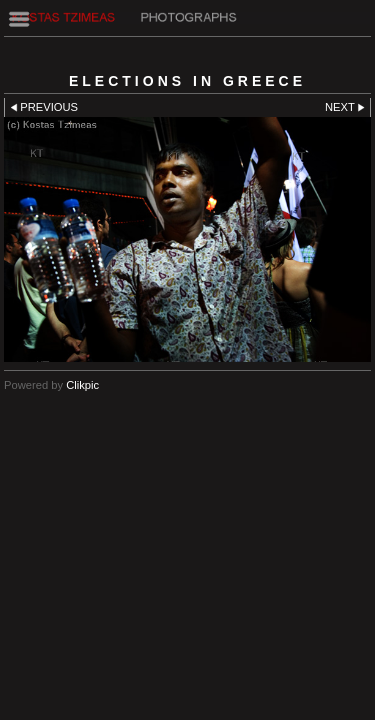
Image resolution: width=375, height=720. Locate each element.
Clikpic (82, 385)
